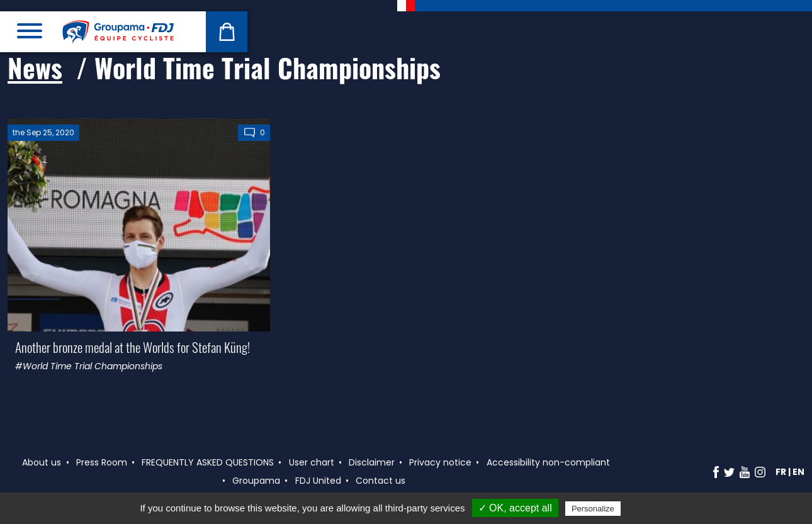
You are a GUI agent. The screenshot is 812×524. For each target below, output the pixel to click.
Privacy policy (654, 508)
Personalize (593, 509)
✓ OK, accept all (515, 508)
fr (781, 472)
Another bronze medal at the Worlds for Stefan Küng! (133, 347)
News (35, 67)
